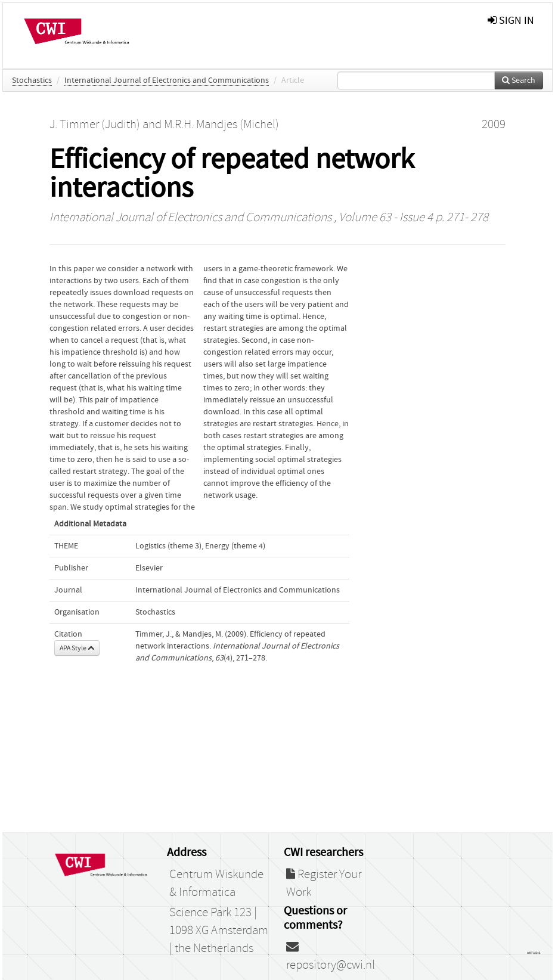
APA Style (77, 648)
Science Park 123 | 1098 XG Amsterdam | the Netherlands (219, 931)
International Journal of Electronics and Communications (167, 80)
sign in (511, 21)
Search (519, 80)
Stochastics (32, 80)
